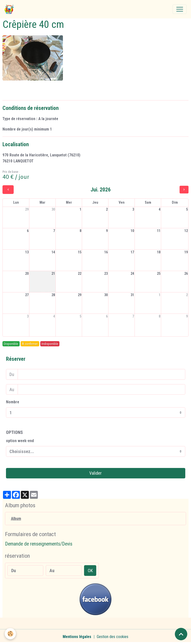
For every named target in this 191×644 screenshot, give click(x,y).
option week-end (20, 441)
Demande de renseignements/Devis (39, 544)
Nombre (13, 402)
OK (90, 571)
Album (16, 519)
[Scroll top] (181, 634)
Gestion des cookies (113, 637)
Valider (95, 473)
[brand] (10, 9)
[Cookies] (11, 634)
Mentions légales (77, 637)
